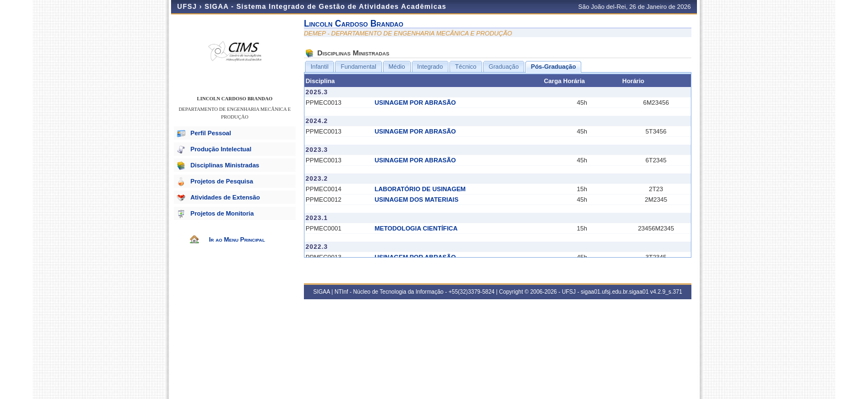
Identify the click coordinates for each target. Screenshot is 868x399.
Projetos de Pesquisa (222, 181)
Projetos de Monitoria (222, 213)
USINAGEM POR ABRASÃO (415, 103)
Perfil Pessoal (211, 133)
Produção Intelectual (221, 149)
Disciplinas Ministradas (225, 165)
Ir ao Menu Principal (237, 239)
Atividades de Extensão (225, 197)
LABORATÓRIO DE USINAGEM (420, 189)
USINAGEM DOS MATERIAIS (417, 199)
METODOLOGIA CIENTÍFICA (416, 228)
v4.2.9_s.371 (666, 292)
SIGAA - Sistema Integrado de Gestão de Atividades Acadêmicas (325, 7)
